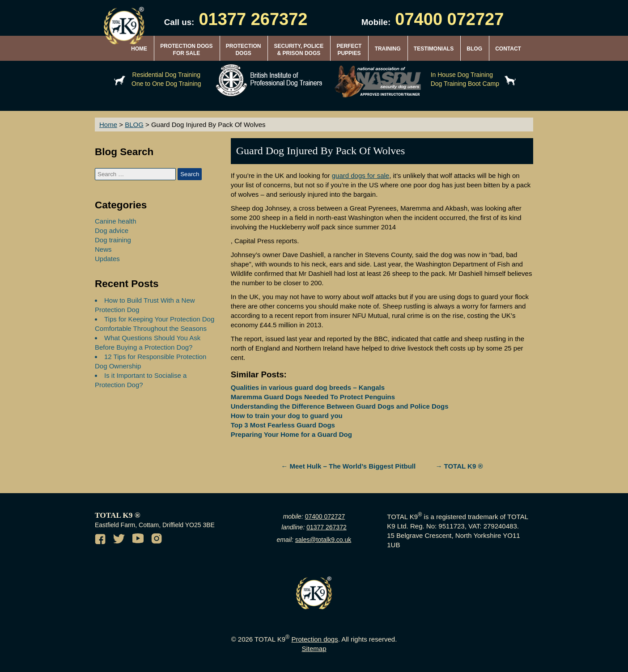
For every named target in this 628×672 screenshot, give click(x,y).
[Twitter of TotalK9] (120, 540)
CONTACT (508, 49)
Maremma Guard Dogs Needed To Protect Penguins (313, 397)
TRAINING (388, 49)
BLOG (474, 49)
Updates (107, 259)
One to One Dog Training (166, 84)
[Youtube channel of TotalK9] (139, 540)
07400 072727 (325, 516)
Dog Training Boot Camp (465, 84)
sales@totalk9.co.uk (323, 540)
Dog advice (112, 230)
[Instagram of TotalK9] (158, 540)
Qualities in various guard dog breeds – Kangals (308, 387)
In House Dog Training (462, 75)
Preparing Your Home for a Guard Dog (291, 434)
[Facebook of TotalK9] (102, 540)
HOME (139, 49)
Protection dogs (314, 639)
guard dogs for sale (361, 175)
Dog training (113, 240)
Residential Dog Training (167, 75)
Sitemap (314, 649)
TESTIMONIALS (434, 49)
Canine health (116, 221)
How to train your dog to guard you (287, 416)
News (103, 249)
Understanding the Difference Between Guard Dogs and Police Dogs (340, 406)
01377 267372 (327, 527)
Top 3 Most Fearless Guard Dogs (283, 425)
